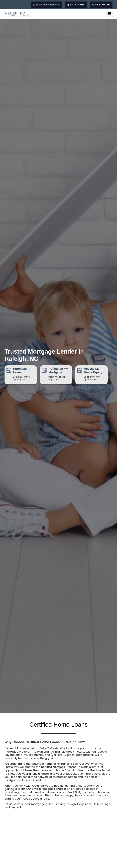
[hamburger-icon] (109, 14)
